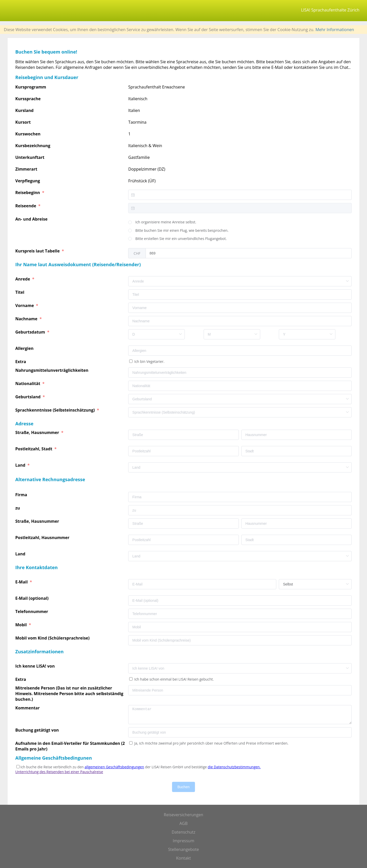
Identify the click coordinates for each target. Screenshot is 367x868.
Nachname (27, 319)
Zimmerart (26, 169)
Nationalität (28, 384)
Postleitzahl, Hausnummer (43, 538)
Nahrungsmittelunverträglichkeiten (52, 370)
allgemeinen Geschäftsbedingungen (114, 767)
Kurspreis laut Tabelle (38, 251)
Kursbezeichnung (33, 146)
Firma (22, 495)
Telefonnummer (32, 611)
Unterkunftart (30, 157)
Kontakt (183, 858)
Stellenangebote (184, 849)
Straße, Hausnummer (38, 432)
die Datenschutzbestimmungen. (234, 767)
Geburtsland (28, 397)
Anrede (23, 279)
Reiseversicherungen (184, 815)
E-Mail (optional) (32, 598)
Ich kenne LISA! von (36, 666)
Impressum (183, 841)
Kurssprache (28, 99)
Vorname (25, 305)
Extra (22, 362)
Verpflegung (28, 181)
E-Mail (22, 582)
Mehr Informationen (335, 30)
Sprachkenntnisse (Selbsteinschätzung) (56, 410)
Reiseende (26, 206)
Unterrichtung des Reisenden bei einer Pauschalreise (59, 772)
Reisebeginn (28, 193)
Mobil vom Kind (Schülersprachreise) (53, 638)
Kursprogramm (31, 87)
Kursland (24, 110)
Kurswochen (28, 134)
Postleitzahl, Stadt (34, 449)
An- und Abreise (32, 219)
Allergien (25, 348)
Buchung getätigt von (38, 730)
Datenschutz (183, 832)
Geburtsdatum (31, 332)
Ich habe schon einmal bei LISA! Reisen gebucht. (173, 679)
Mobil (22, 625)
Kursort (23, 122)
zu (18, 508)
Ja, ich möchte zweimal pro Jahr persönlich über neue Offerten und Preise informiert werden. (211, 743)
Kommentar (28, 708)
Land (21, 465)
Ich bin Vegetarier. (149, 361)
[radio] (162, 222)
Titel (20, 292)
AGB (183, 823)
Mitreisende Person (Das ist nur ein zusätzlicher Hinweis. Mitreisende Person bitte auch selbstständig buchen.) (69, 694)
